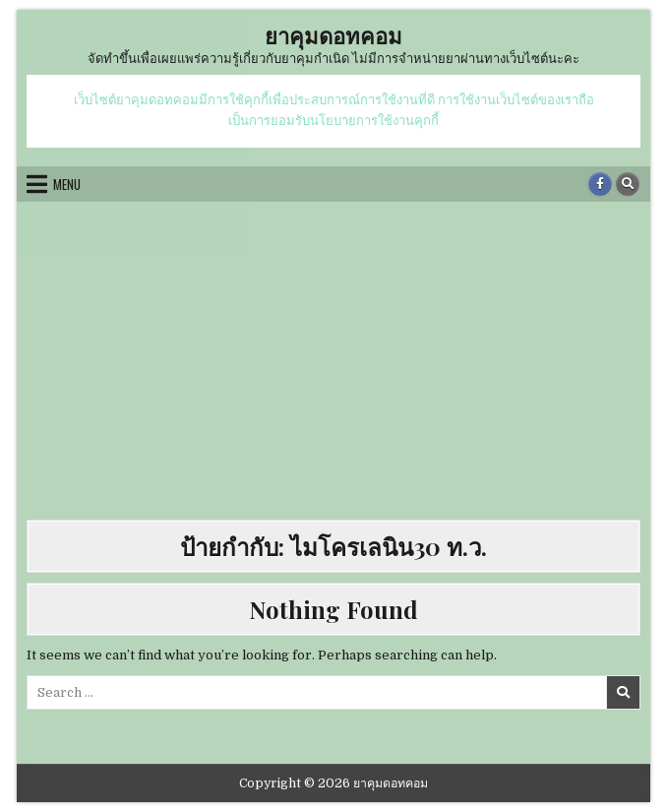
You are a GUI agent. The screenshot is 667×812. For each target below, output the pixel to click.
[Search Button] (628, 184)
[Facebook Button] (600, 184)
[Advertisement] (333, 362)
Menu (67, 184)
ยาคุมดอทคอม (333, 35)
